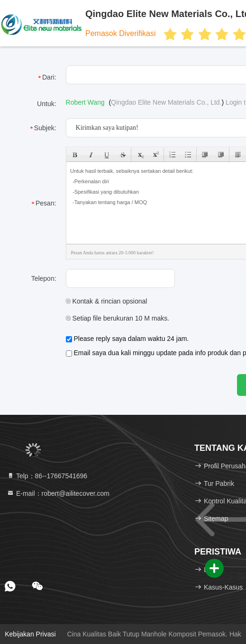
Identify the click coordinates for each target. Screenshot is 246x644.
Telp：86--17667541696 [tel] (47, 476)
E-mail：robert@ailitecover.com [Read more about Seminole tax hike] (58, 493)
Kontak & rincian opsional (107, 301)
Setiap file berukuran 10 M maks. (118, 318)
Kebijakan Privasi (30, 634)
